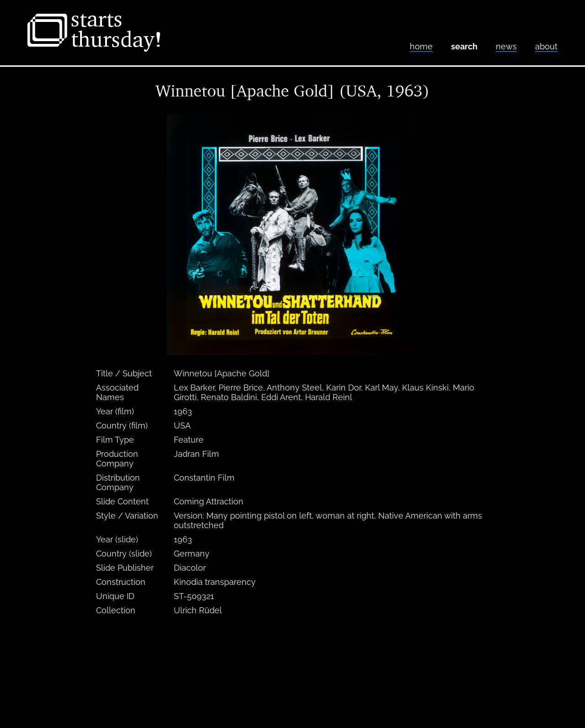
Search (464, 46)
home (421, 46)
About (546, 46)
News (506, 46)
